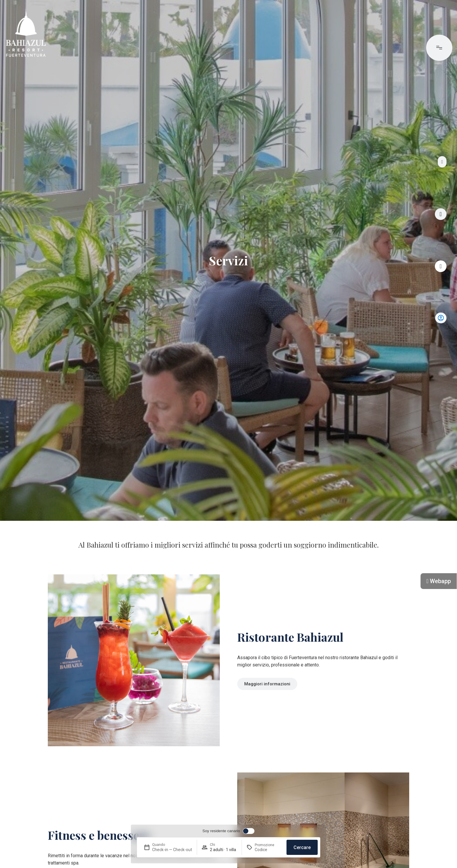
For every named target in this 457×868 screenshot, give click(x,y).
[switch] (229, 831)
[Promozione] (268, 850)
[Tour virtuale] (441, 214)
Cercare (302, 847)
